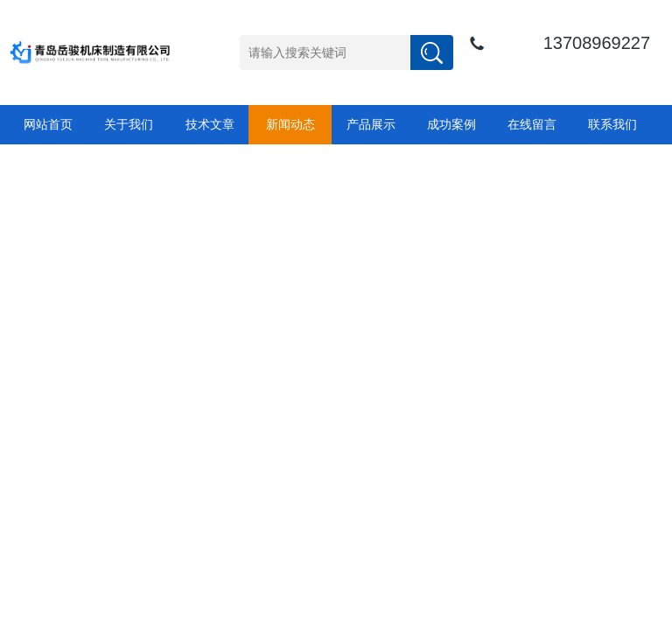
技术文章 (210, 124)
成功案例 (451, 124)
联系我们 (612, 124)
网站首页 (48, 124)
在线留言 (532, 124)
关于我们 (129, 124)
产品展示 (371, 124)
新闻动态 (290, 124)
